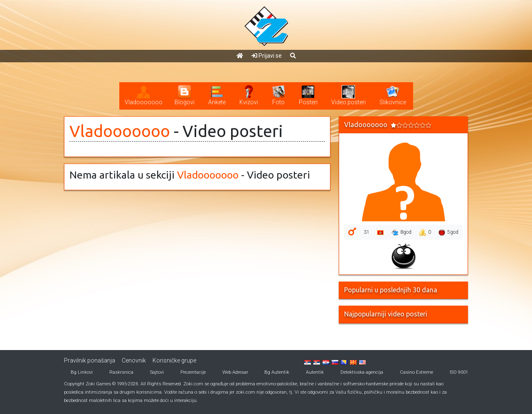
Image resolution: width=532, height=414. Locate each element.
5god (448, 233)
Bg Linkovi (82, 372)
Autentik (315, 372)
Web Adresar (235, 372)
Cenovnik (134, 360)
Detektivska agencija (362, 372)
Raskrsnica (121, 372)
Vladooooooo (120, 131)
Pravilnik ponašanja (90, 360)
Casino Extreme (416, 372)
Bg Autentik (277, 372)
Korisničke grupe (174, 360)
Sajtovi (157, 372)
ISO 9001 (459, 372)
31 (367, 232)
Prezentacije (193, 372)
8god (401, 233)
